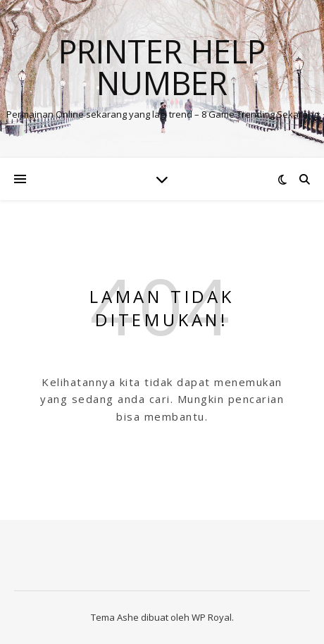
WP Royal (212, 617)
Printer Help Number (162, 67)
